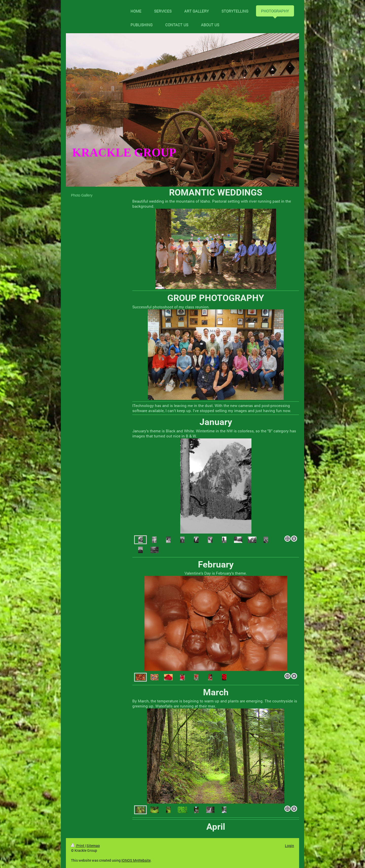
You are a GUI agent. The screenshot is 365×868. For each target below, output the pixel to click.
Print (78, 846)
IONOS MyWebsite (136, 860)
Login (289, 846)
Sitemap (93, 846)
